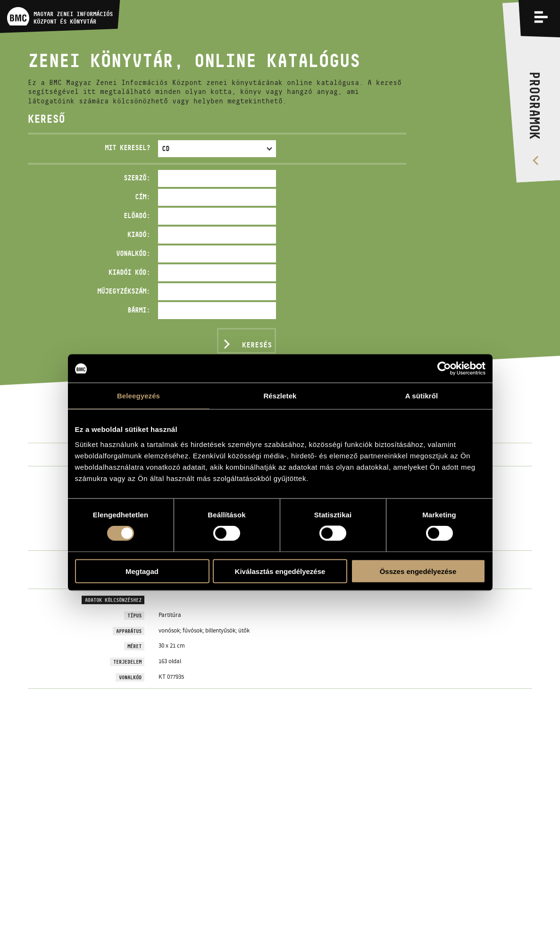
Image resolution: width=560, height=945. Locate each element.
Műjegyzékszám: (124, 291)
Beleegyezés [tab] (138, 396)
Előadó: (137, 215)
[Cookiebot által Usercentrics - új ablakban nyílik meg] (444, 369)
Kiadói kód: (129, 272)
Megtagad (142, 571)
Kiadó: (139, 234)
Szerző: (137, 178)
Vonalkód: (133, 253)
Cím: (142, 197)
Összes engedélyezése (418, 571)
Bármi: (139, 310)
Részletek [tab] (280, 396)
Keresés (257, 345)
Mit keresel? (127, 148)
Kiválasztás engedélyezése (280, 571)
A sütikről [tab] (422, 396)
